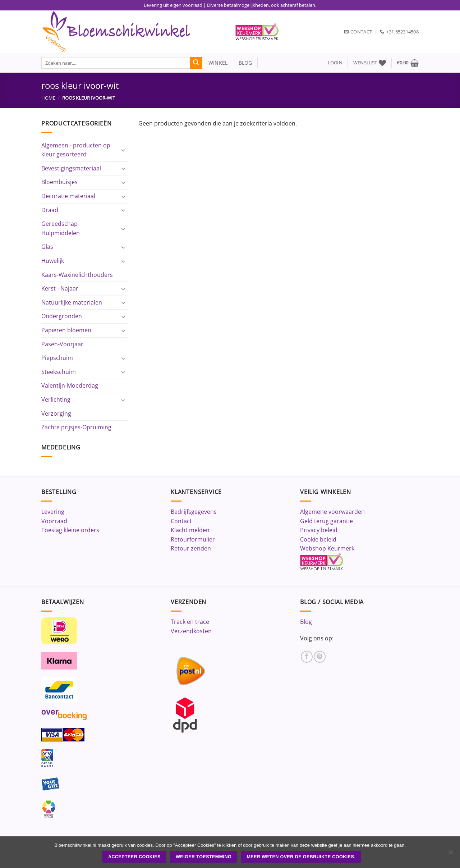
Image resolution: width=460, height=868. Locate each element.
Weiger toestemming (204, 857)
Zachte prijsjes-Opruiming (76, 427)
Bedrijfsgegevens (194, 512)
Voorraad (54, 521)
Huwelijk (53, 261)
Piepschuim (57, 358)
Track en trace (190, 622)
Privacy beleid (319, 530)
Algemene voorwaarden (332, 512)
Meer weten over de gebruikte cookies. (301, 857)
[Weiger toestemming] (450, 854)
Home (48, 98)
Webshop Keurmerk (327, 548)
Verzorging (56, 414)
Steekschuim (59, 372)
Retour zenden (191, 548)
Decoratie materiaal (68, 196)
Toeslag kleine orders (70, 530)
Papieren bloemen (66, 330)
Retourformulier (193, 539)
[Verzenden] (196, 63)
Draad (50, 210)
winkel (215, 63)
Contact (181, 521)
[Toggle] (123, 150)
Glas (47, 247)
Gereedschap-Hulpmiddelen (61, 228)
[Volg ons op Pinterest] (320, 657)
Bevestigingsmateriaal (71, 168)
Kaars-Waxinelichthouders (77, 275)
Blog (306, 622)
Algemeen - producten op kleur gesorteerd (76, 150)
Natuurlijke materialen (72, 302)
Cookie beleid (318, 539)
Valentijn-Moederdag (70, 385)
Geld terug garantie (326, 521)
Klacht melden (190, 530)
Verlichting (56, 399)
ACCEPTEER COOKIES (134, 857)
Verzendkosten (191, 631)
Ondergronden (62, 316)
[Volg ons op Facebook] (307, 657)
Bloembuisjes (59, 182)
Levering (53, 512)
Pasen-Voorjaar (62, 344)
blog (245, 63)
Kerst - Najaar (60, 288)
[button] (335, 63)
